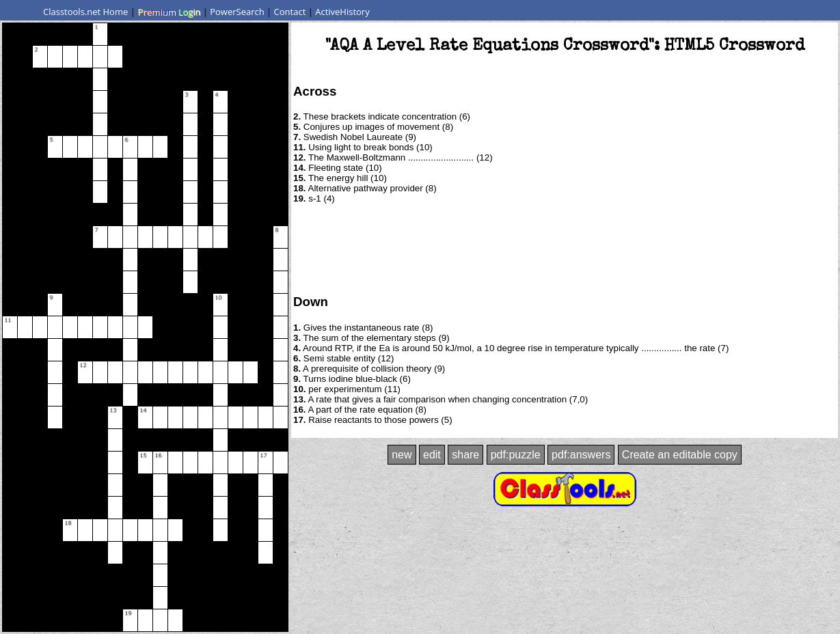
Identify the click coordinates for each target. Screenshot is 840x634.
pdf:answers (581, 455)
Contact (290, 12)
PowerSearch (237, 12)
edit (432, 455)
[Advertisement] (565, 248)
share (465, 455)
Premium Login (169, 12)
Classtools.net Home (85, 12)
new (402, 455)
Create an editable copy (680, 455)
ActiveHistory (342, 12)
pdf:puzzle (516, 455)
